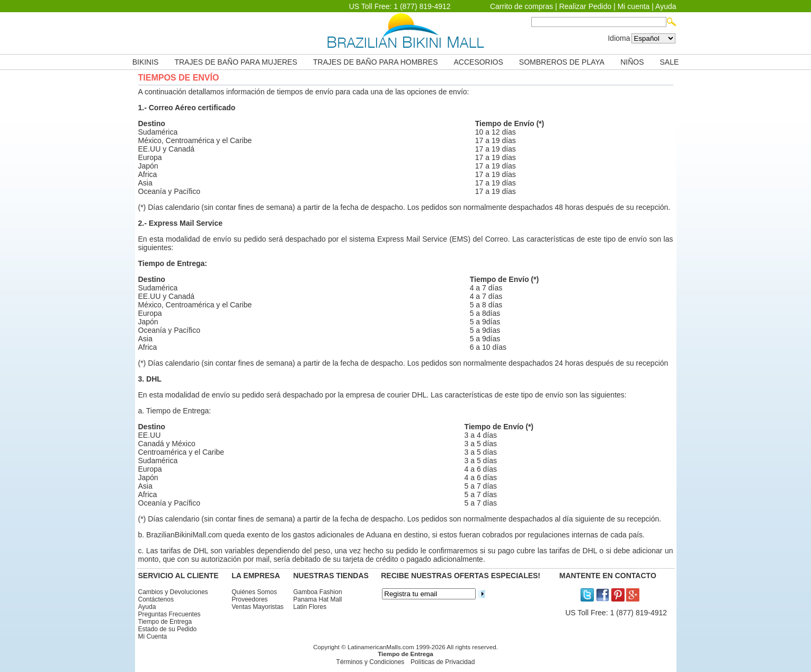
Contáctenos (156, 599)
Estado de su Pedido (168, 629)
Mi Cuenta (153, 636)
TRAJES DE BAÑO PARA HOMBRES (375, 62)
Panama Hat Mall (318, 599)
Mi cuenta (634, 6)
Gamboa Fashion (318, 592)
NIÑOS (632, 62)
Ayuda (666, 6)
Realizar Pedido (585, 6)
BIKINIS (146, 62)
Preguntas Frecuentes (170, 614)
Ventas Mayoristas (257, 607)
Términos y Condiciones (371, 662)
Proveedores (249, 599)
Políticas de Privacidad (443, 662)
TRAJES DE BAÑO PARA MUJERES (236, 62)
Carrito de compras (522, 6)
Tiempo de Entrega (165, 622)
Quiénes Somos (254, 592)
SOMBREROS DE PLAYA (562, 62)
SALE (670, 62)
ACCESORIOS (479, 62)
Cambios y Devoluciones (173, 592)
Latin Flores (310, 607)
